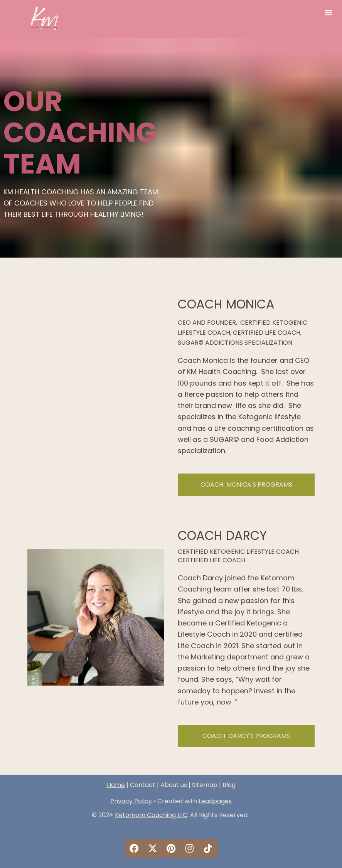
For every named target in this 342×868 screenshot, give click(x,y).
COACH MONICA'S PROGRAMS (246, 485)
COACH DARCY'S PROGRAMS (246, 736)
